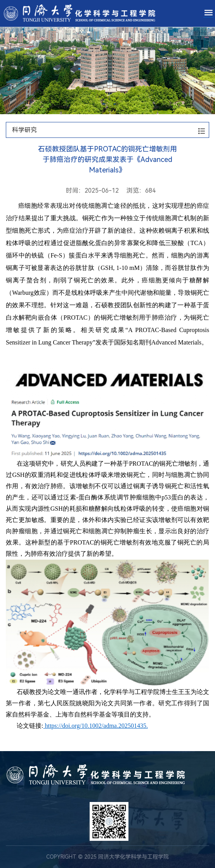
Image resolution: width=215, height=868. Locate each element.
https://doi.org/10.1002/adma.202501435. (95, 726)
